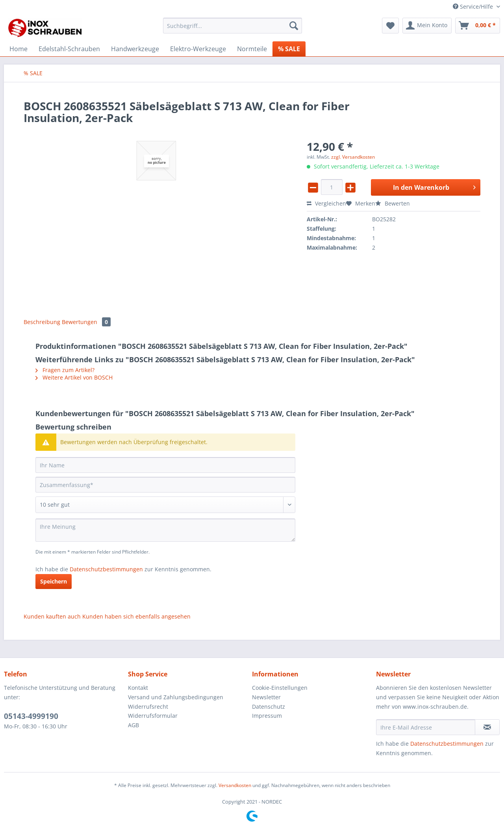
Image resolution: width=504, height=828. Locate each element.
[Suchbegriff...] (233, 26)
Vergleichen (326, 203)
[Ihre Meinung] (165, 530)
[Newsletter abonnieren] (487, 727)
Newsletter (266, 697)
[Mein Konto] (427, 26)
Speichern (54, 581)
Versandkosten (235, 785)
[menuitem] (233, 29)
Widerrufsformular (153, 716)
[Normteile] (252, 49)
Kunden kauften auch (52, 616)
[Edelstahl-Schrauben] (69, 49)
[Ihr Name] (165, 465)
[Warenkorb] (478, 26)
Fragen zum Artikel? (65, 370)
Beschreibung (42, 322)
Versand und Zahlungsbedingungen (176, 697)
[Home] (19, 49)
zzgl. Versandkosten (353, 157)
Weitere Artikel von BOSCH (74, 377)
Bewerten (393, 203)
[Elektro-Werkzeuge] (198, 49)
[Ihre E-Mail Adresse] (426, 727)
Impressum (267, 716)
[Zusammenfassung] (165, 485)
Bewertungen (86, 322)
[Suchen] (294, 26)
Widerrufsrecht (148, 707)
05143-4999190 (31, 716)
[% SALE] (289, 49)
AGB (133, 725)
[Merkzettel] (390, 26)
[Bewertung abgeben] (165, 505)
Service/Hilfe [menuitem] (474, 6)
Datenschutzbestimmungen (106, 569)
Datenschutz (269, 707)
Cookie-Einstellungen (280, 688)
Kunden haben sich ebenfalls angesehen (136, 616)
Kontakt (138, 688)
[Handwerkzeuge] (135, 49)
